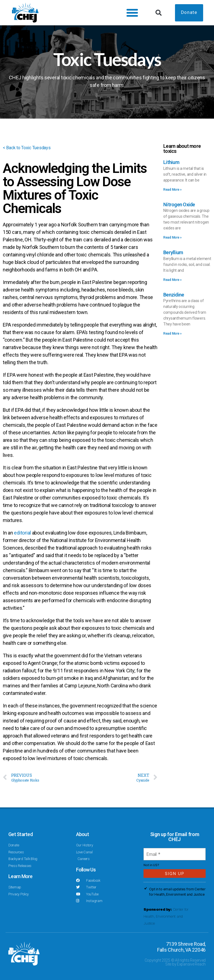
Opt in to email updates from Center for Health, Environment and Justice (177, 892)
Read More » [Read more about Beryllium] (172, 280)
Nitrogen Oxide (179, 204)
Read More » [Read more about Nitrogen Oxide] (172, 237)
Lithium (171, 162)
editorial (22, 533)
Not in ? (151, 865)
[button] (130, 13)
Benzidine (174, 295)
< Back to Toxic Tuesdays (30, 147)
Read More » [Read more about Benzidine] (172, 334)
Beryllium (173, 252)
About (82, 834)
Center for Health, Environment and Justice (166, 916)
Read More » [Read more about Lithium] (172, 190)
